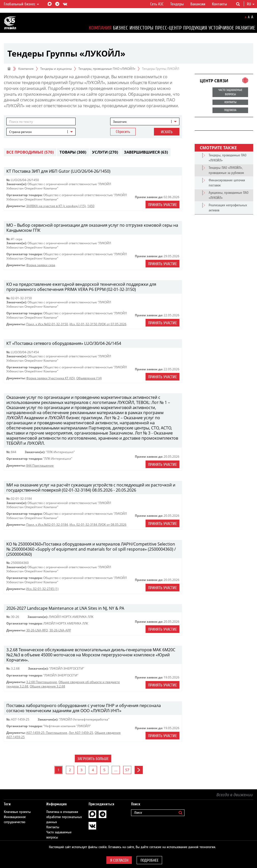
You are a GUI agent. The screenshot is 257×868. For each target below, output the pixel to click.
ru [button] (251, 4)
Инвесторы (141, 28)
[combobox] (145, 121)
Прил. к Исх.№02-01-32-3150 (47, 324)
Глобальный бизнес (21, 4)
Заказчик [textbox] (120, 122)
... (116, 770)
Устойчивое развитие (232, 28)
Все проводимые (30, 152)
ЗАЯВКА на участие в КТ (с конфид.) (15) (56, 206)
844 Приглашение (40, 465)
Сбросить (123, 132)
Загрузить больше (93, 759)
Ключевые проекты (17, 807)
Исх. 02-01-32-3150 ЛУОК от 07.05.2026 (98, 324)
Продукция (195, 28)
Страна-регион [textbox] (20, 132)
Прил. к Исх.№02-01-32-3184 (47, 525)
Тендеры (177, 4)
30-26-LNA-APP (60, 630)
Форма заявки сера (41, 265)
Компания (100, 28)
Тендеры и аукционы (56, 69)
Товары (73, 152)
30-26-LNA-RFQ (37, 630)
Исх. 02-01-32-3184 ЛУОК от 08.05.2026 (98, 525)
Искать (167, 132)
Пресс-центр (168, 28)
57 (127, 770)
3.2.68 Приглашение (42, 682)
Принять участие (162, 205)
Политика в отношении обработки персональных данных (64, 812)
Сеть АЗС (157, 4)
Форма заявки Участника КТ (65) (51, 378)
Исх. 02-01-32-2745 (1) (42, 589)
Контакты (219, 4)
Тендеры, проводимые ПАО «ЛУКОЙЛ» (107, 69)
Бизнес (120, 28)
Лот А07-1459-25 (81, 733)
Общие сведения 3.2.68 (47, 686)
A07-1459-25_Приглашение (47, 733)
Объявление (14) (89, 378)
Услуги (105, 152)
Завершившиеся (146, 152)
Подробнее (149, 860)
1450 (91, 206)
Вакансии (198, 4)
